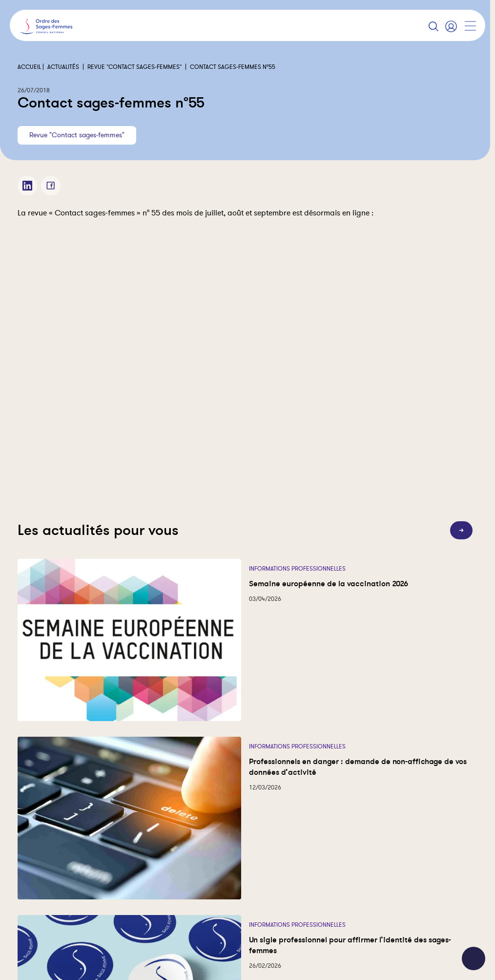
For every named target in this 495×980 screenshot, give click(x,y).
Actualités (63, 67)
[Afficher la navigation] (470, 26)
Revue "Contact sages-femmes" (134, 67)
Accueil (29, 67)
